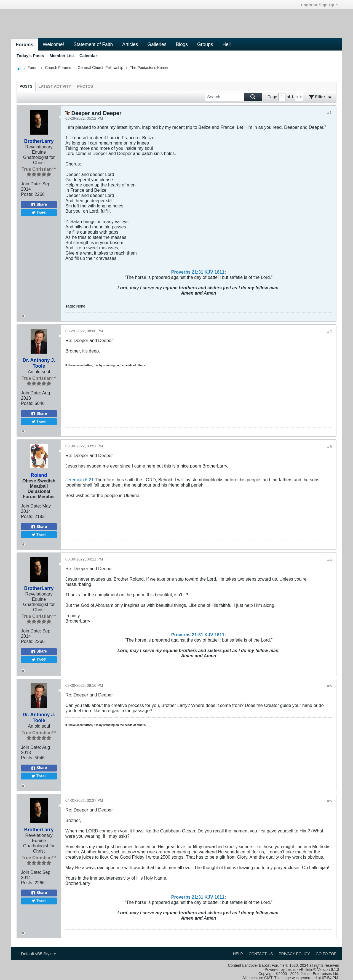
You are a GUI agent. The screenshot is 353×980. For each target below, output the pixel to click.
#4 (329, 560)
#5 (329, 686)
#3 (329, 446)
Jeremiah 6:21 (80, 480)
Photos (85, 86)
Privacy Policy (294, 954)
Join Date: (31, 184)
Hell (226, 44)
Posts (26, 86)
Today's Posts (30, 56)
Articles (130, 44)
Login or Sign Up (319, 5)
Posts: (27, 194)
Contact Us (261, 954)
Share (39, 205)
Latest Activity (55, 86)
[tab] (26, 86)
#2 (329, 331)
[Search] (233, 97)
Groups (205, 44)
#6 (329, 801)
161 (218, 272)
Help (238, 954)
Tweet (39, 213)
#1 (329, 112)
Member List (62, 56)
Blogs (182, 44)
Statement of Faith (93, 44)
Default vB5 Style (38, 954)
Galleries (157, 44)
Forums (25, 45)
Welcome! (53, 44)
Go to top (326, 954)
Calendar (88, 56)
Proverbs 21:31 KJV (192, 272)
